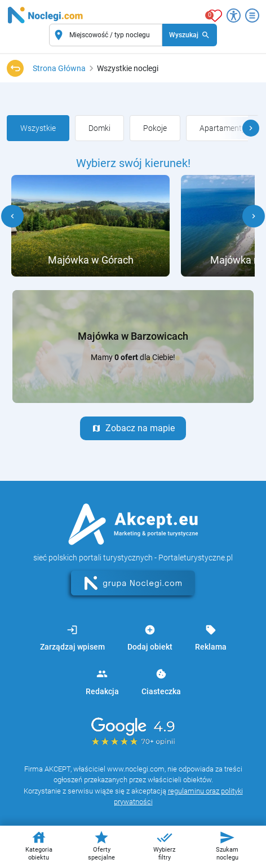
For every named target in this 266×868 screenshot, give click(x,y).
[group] (38, 128)
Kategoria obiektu (39, 845)
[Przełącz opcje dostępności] (234, 16)
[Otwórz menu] (252, 16)
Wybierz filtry (164, 845)
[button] (251, 128)
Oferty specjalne (101, 845)
